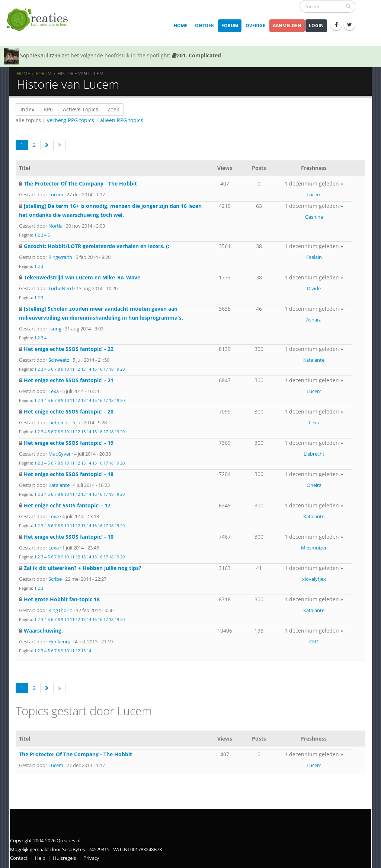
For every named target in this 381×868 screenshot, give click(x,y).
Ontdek (204, 26)
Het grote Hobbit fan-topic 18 (62, 599)
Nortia (55, 226)
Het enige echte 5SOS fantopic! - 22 (69, 349)
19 (117, 369)
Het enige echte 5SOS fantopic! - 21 (69, 380)
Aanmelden (287, 26)
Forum (230, 26)
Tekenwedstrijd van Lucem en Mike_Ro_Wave (82, 277)
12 (78, 369)
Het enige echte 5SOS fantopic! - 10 (69, 537)
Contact (19, 858)
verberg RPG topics (71, 120)
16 (100, 369)
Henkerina (60, 642)
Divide (314, 288)
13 (83, 369)
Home (181, 26)
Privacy (91, 858)
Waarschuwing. (43, 631)
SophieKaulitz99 (40, 55)
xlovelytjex (314, 579)
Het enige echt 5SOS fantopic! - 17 (67, 505)
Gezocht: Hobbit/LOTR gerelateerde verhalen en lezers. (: (97, 246)
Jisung (55, 329)
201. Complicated (196, 55)
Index (27, 109)
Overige (255, 26)
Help (40, 858)
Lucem (56, 194)
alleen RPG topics (122, 120)
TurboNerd (61, 288)
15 (95, 369)
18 (111, 369)
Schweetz (59, 360)
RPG (49, 109)
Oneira (314, 485)
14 (89, 369)
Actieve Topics (81, 109)
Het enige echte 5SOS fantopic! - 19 (69, 443)
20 (122, 369)
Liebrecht (59, 422)
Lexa (54, 391)
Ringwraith (60, 257)
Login (316, 26)
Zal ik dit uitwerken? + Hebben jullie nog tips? (83, 568)
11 (72, 369)
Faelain (314, 257)
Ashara (314, 320)
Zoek (113, 109)
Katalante (314, 360)
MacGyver (60, 454)
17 (106, 369)
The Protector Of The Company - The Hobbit (80, 183)
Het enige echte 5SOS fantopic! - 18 (69, 474)
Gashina (314, 217)
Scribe (55, 579)
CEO (314, 642)
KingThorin (60, 610)
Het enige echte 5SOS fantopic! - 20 (69, 411)
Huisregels (64, 858)
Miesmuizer (314, 548)
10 (67, 369)
